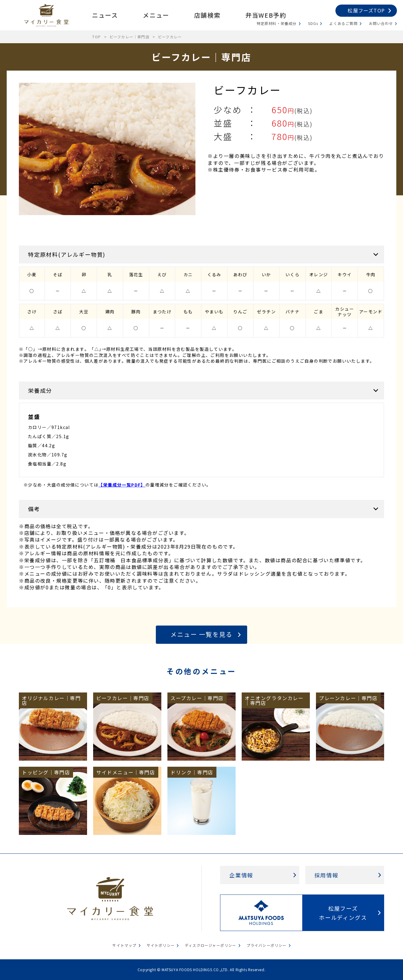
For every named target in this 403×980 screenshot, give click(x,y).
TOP (96, 37)
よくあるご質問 (343, 23)
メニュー (156, 15)
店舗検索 (207, 15)
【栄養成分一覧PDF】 (122, 485)
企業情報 (241, 875)
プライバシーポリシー (267, 945)
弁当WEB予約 (266, 15)
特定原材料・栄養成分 (277, 23)
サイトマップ (124, 945)
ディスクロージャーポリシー (211, 945)
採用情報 (326, 875)
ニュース (105, 15)
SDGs (313, 23)
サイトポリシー (161, 945)
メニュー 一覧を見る (201, 634)
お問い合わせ (381, 23)
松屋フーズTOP (366, 10)
